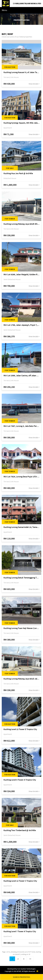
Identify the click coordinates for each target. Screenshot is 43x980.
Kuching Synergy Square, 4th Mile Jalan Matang (21, 123)
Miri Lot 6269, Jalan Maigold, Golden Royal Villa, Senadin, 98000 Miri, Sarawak (21, 275)
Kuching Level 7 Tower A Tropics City (20, 931)
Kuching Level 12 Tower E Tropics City (20, 729)
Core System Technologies (26, 969)
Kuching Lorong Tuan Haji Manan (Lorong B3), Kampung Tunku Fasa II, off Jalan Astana (21, 628)
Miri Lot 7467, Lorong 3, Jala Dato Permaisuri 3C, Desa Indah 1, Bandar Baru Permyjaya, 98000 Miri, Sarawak (21, 426)
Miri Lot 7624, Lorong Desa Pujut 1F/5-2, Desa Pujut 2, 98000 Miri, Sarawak (21, 477)
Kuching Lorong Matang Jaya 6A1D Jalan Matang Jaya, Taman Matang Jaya (21, 679)
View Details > (34, 84)
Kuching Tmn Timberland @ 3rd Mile (20, 830)
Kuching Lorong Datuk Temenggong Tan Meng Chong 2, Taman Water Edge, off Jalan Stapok (21, 578)
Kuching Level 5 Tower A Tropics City (20, 780)
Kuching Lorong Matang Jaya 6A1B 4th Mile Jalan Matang (21, 224)
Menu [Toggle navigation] (4, 10)
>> (30, 959)
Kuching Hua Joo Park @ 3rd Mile (18, 173)
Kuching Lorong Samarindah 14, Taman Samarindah (21, 527)
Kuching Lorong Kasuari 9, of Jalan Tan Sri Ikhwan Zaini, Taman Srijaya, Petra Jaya (21, 72)
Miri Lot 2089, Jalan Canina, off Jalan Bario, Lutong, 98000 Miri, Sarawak (21, 376)
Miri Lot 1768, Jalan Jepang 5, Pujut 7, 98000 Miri (21, 325)
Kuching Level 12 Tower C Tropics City (20, 881)
